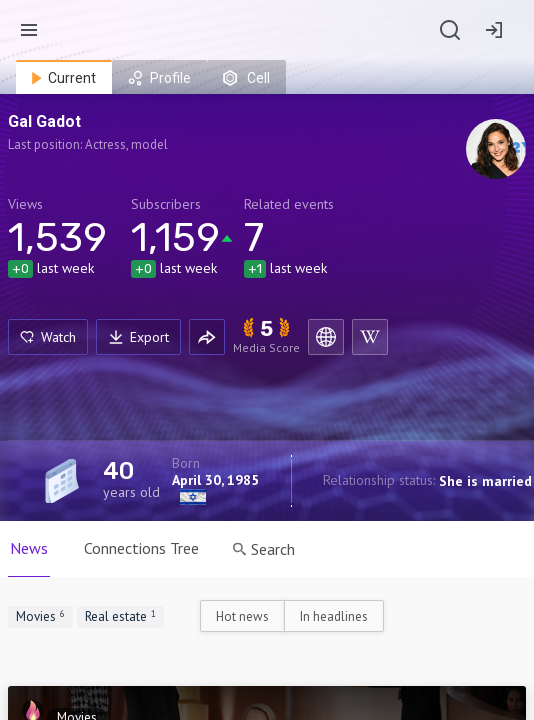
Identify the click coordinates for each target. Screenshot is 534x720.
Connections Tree (141, 548)
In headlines (334, 616)
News (29, 548)
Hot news (242, 616)
